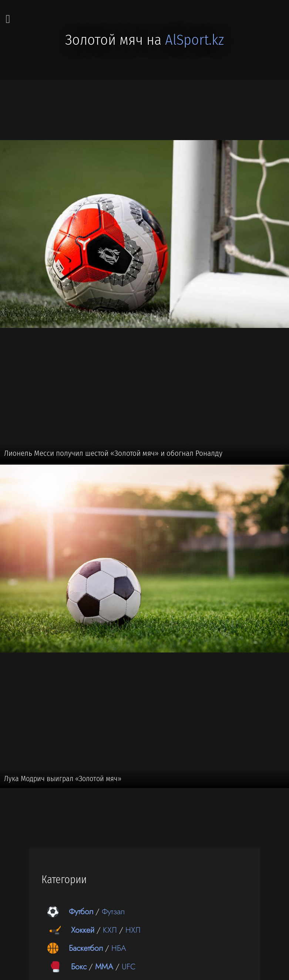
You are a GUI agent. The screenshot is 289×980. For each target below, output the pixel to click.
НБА (119, 948)
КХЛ (110, 930)
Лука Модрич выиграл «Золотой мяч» (63, 779)
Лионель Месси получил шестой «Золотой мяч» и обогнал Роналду (113, 453)
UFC (129, 967)
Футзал (113, 911)
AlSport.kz (194, 40)
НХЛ (133, 930)
